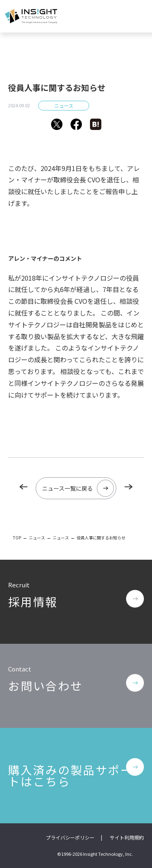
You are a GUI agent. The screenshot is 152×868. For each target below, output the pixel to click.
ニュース (64, 105)
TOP (17, 538)
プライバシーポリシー (70, 837)
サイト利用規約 (127, 837)
